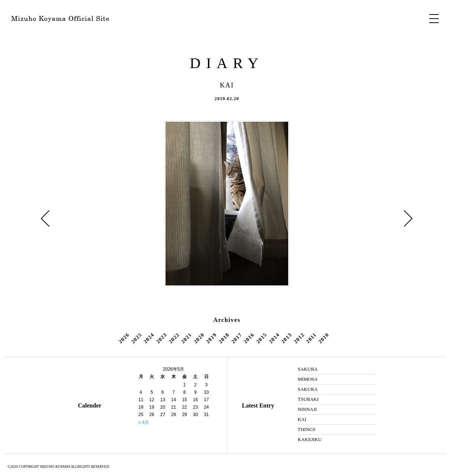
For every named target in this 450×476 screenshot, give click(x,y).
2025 (136, 338)
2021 (186, 338)
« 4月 (144, 422)
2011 (311, 338)
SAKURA (308, 369)
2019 (212, 338)
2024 (149, 338)
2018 (224, 338)
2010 (324, 338)
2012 (299, 338)
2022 (174, 338)
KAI (302, 419)
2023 (161, 338)
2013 (286, 338)
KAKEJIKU (310, 439)
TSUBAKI (308, 399)
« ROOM (45, 218)
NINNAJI (307, 409)
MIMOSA (308, 379)
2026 (124, 338)
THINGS (307, 429)
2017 (237, 338)
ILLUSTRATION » (408, 218)
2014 (274, 338)
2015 (261, 338)
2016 (249, 338)
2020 (199, 338)
